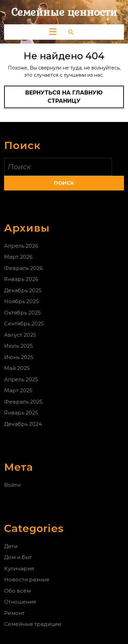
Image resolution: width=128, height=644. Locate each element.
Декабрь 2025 (23, 290)
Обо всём (17, 591)
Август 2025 (20, 335)
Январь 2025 (21, 413)
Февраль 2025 (23, 402)
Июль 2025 (19, 346)
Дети (11, 546)
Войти (12, 485)
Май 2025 (17, 368)
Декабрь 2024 (23, 424)
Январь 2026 (21, 279)
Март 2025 (18, 390)
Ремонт (14, 613)
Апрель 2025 (21, 379)
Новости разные (27, 579)
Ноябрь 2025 (22, 301)
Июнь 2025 (19, 357)
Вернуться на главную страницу (70, 99)
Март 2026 (18, 257)
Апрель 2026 (21, 246)
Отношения (20, 602)
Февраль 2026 (23, 268)
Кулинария (19, 568)
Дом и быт (18, 557)
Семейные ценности (64, 12)
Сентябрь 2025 (24, 324)
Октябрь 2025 (23, 313)
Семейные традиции (33, 624)
